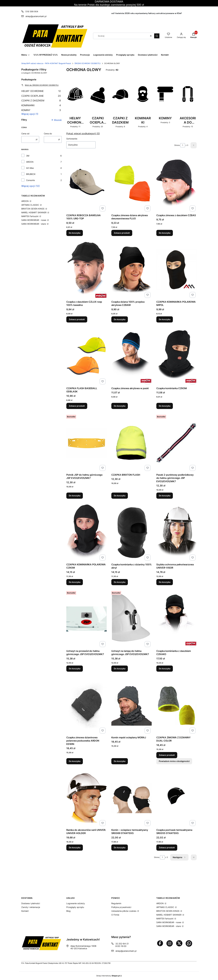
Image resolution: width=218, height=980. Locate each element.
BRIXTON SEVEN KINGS (33, 209)
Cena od (25, 134)
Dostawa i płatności (31, 903)
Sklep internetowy (108, 976)
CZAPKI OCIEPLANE (41, 96)
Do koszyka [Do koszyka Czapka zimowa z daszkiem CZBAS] (165, 233)
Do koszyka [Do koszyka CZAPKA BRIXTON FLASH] (120, 496)
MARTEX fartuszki (30, 216)
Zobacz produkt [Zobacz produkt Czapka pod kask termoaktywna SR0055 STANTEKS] (167, 847)
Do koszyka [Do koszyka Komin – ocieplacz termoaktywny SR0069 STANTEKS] (120, 847)
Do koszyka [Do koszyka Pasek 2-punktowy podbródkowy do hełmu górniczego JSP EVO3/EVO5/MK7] (165, 496)
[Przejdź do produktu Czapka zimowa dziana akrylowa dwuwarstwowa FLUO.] (132, 183)
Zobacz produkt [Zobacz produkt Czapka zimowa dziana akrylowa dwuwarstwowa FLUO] (122, 233)
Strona (177, 145)
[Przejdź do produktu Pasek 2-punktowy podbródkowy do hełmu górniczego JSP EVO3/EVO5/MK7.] (177, 443)
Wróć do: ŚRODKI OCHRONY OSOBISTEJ (40, 85)
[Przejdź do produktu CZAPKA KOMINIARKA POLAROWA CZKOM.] (86, 533)
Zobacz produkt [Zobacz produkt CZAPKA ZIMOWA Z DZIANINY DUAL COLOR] (167, 755)
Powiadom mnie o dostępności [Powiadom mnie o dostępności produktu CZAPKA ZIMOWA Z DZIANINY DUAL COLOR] (174, 761)
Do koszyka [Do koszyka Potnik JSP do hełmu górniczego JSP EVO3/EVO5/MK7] (75, 496)
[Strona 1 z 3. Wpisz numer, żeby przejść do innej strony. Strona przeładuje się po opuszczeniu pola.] (183, 145)
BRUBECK (31, 174)
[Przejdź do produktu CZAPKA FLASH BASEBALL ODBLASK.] (86, 356)
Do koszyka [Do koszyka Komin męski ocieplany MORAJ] (120, 761)
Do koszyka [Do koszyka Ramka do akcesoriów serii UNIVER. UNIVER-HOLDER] (75, 847)
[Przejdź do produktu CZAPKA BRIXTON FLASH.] (132, 443)
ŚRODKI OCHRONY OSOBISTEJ (88, 63)
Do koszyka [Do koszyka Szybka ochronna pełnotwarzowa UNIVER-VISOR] (165, 582)
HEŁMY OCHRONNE (41, 91)
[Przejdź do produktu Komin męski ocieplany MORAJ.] (132, 706)
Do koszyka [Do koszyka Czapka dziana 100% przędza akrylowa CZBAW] (120, 319)
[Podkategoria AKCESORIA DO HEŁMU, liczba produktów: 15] (188, 101)
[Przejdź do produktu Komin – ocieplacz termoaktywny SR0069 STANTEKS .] (132, 798)
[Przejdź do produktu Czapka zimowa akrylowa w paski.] (132, 356)
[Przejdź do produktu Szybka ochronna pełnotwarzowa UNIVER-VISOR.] (177, 533)
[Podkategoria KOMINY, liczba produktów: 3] (165, 101)
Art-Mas (30, 168)
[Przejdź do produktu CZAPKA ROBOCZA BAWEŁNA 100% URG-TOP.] (86, 183)
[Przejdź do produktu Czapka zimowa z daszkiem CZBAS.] (177, 183)
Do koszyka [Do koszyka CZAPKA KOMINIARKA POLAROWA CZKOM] (75, 582)
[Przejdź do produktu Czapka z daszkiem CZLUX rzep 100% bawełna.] (86, 270)
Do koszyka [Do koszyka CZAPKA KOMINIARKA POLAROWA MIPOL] (165, 319)
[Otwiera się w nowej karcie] (160, 943)
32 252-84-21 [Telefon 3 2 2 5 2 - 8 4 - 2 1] (122, 944)
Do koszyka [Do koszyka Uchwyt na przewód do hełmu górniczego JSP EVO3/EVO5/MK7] (75, 669)
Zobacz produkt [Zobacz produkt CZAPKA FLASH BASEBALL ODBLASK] (77, 406)
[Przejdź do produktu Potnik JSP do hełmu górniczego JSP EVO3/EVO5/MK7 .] (86, 443)
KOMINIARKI (41, 105)
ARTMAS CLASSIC (30, 205)
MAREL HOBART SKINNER (34, 212)
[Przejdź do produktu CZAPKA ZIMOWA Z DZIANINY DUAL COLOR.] (177, 706)
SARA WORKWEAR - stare (34, 224)
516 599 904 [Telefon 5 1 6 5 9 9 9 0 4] (32, 11)
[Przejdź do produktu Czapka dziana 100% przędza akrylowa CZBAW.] (132, 270)
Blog (68, 911)
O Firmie (115, 915)
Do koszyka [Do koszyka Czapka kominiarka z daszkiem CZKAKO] (165, 669)
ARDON (30, 162)
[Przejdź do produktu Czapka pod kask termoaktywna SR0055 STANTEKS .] (177, 798)
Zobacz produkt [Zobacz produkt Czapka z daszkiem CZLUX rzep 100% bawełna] (77, 319)
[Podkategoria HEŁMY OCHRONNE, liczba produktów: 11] (75, 101)
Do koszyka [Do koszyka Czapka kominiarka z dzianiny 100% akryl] (120, 582)
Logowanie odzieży (76, 903)
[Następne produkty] (179, 857)
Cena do (48, 134)
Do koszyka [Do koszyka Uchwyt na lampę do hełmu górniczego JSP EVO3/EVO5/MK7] (120, 669)
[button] (157, 36)
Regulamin (116, 903)
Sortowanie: (72, 139)
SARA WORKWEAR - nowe (34, 220)
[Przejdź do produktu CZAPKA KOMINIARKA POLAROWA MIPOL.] (177, 270)
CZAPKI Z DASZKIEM (41, 100)
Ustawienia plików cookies (124, 911)
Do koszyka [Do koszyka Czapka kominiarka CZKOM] (165, 406)
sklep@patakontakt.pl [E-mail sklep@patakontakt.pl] (36, 16)
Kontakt (25, 911)
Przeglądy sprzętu (75, 907)
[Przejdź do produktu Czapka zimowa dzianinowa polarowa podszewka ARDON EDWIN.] (86, 706)
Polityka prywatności (121, 907)
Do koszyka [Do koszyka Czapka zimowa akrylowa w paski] (120, 406)
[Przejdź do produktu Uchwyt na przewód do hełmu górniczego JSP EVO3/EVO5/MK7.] (86, 619)
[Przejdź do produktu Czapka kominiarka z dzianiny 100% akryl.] (132, 533)
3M (28, 156)
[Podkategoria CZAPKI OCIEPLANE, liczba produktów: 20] (98, 101)
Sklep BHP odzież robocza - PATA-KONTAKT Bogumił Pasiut (46, 63)
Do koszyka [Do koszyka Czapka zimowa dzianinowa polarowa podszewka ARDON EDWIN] (75, 761)
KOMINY (41, 110)
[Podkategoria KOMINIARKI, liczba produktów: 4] (143, 101)
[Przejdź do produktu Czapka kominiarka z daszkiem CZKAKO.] (177, 619)
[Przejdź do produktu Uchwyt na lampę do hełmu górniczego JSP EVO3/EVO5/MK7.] (132, 619)
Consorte (30, 180)
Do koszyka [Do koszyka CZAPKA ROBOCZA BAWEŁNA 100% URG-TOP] (75, 233)
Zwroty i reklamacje (31, 907)
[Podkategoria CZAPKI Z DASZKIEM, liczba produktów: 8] (120, 101)
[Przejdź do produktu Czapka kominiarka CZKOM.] (177, 356)
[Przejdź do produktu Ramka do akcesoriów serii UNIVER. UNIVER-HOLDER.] (86, 798)
